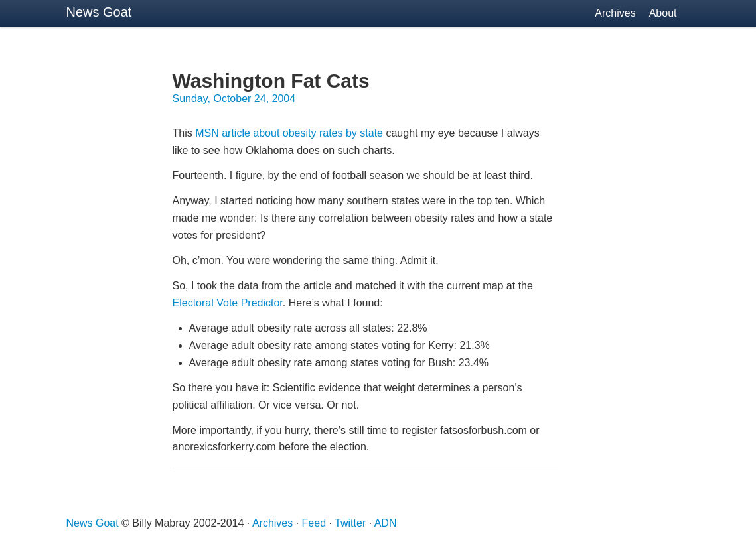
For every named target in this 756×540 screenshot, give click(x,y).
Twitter (350, 523)
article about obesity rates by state (289, 133)
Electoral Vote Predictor (228, 303)
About (663, 13)
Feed (314, 523)
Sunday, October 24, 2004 (234, 99)
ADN (386, 523)
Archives (615, 13)
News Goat (99, 12)
